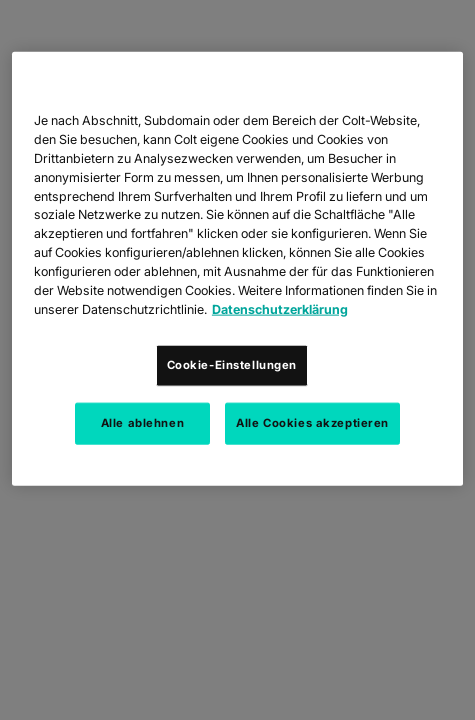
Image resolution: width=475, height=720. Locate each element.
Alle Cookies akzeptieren (312, 422)
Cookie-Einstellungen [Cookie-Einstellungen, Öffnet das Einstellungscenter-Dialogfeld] (232, 364)
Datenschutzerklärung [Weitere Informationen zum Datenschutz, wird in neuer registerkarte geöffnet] (280, 309)
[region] (237, 269)
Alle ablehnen (142, 422)
